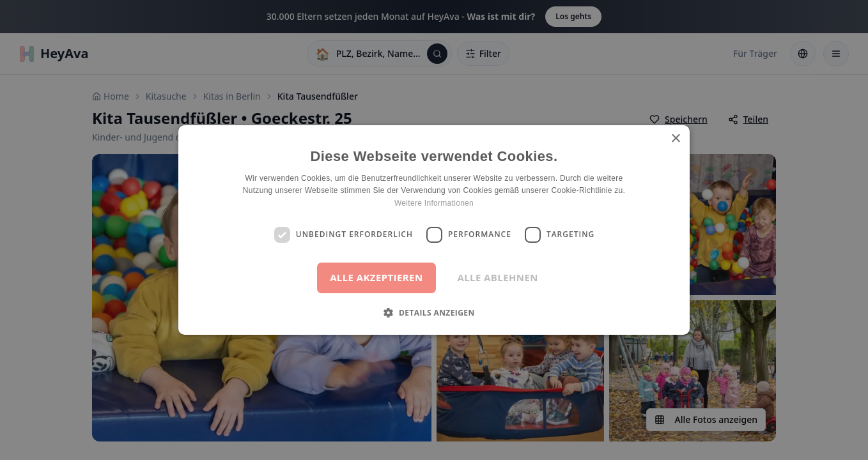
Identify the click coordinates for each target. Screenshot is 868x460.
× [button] (675, 139)
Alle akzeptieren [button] (376, 277)
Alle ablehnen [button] (498, 277)
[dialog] (434, 230)
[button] (434, 312)
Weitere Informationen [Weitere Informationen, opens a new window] (434, 203)
